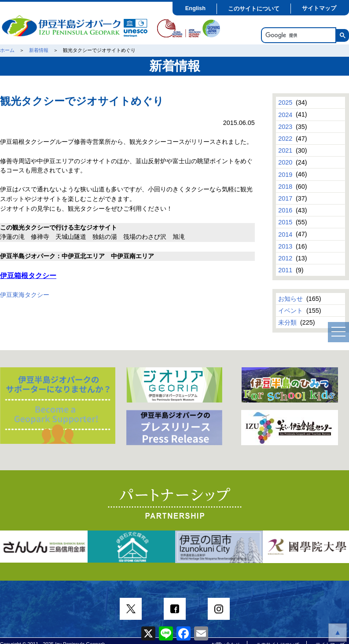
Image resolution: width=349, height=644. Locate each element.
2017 (285, 198)
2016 (285, 210)
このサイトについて (254, 9)
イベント (290, 311)
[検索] (298, 35)
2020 (285, 162)
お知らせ (290, 299)
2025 (285, 102)
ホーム (7, 50)
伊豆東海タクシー (25, 295)
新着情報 (39, 50)
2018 (285, 187)
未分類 (287, 322)
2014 (285, 234)
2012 (285, 258)
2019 (285, 174)
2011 (285, 270)
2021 (285, 150)
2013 (285, 246)
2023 (285, 127)
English (195, 8)
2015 (285, 222)
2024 (285, 114)
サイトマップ (319, 8)
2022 (285, 139)
